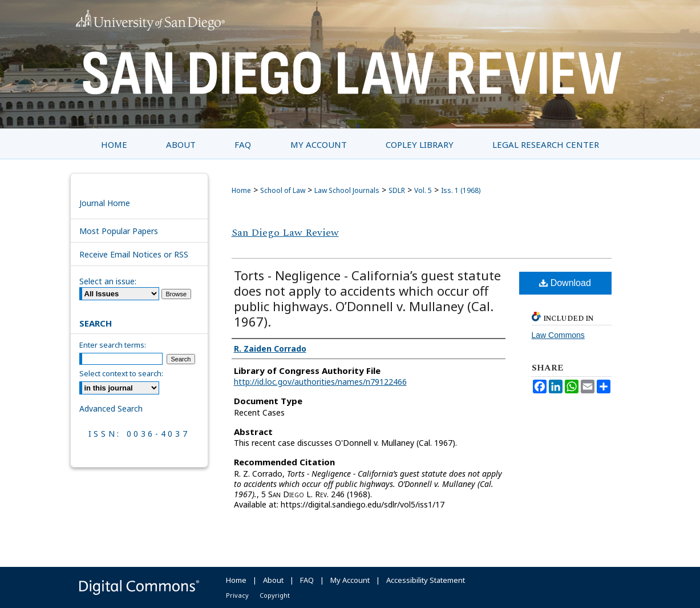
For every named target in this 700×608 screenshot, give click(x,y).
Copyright (275, 595)
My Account (350, 580)
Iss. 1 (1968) (461, 190)
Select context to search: (121, 373)
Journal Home (105, 203)
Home (241, 190)
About (273, 580)
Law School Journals (347, 190)
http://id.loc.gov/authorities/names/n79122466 (320, 382)
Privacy (237, 595)
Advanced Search (111, 408)
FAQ (307, 580)
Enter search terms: (113, 345)
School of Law (283, 190)
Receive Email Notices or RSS (134, 254)
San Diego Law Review (285, 233)
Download (565, 283)
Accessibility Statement (426, 580)
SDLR (397, 190)
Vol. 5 (423, 190)
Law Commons (558, 335)
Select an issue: (108, 281)
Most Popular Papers (119, 231)
